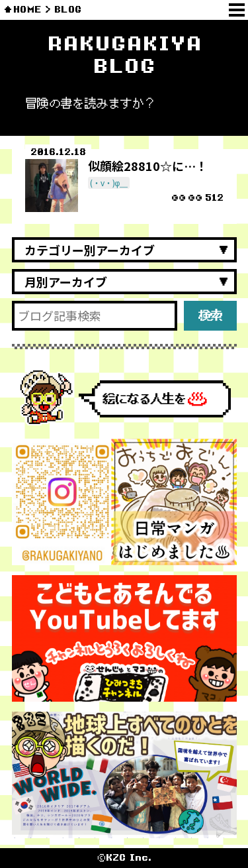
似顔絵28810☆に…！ (148, 166)
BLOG (68, 10)
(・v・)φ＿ (109, 183)
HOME (27, 10)
